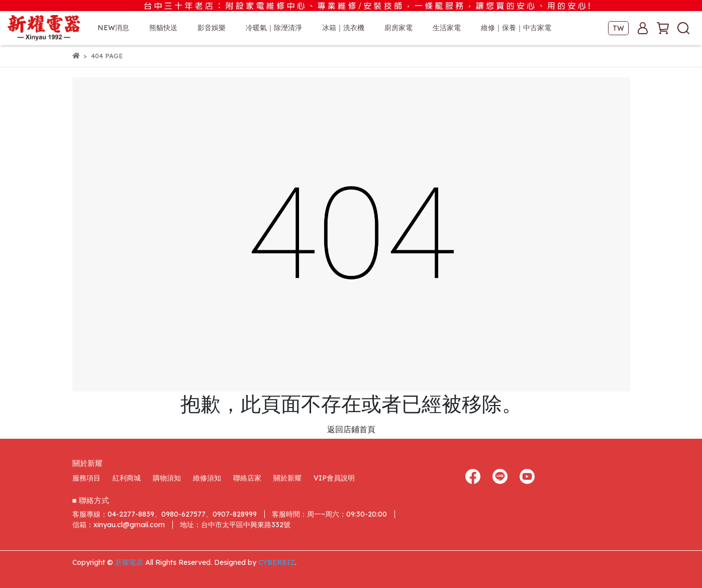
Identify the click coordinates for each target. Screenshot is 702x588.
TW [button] (618, 28)
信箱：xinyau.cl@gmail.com (119, 525)
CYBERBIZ (277, 562)
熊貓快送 (163, 28)
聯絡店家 (247, 478)
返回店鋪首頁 (351, 429)
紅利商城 (127, 478)
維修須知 (207, 478)
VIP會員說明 (334, 478)
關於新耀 (287, 478)
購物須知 (167, 478)
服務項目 (86, 478)
